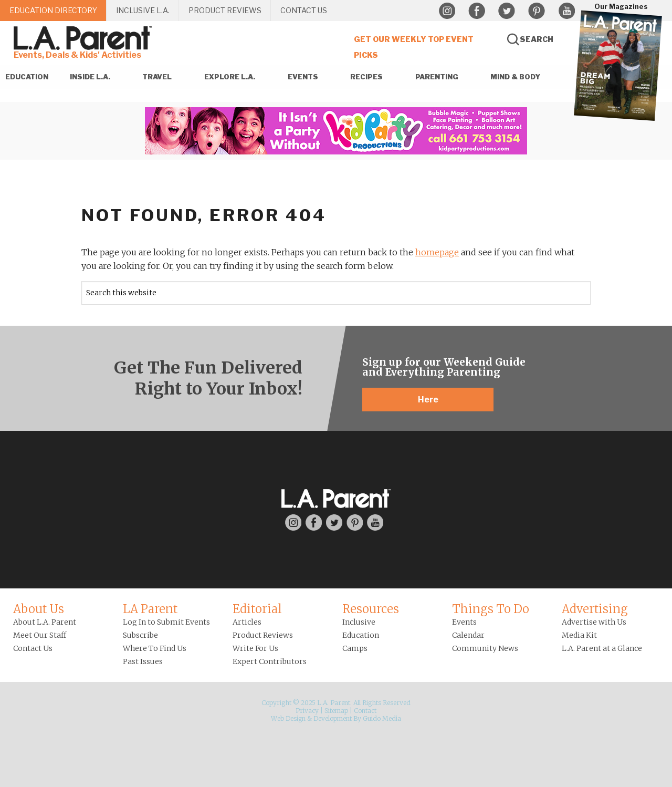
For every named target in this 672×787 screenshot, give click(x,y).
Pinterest (537, 11)
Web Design (288, 718)
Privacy (307, 711)
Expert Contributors (270, 661)
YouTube (566, 11)
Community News (485, 648)
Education (361, 635)
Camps (355, 648)
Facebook (477, 11)
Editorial (257, 609)
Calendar (468, 635)
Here (428, 400)
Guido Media (382, 718)
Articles (247, 622)
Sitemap (336, 711)
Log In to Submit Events (166, 622)
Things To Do (491, 609)
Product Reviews (263, 635)
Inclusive (359, 622)
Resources (371, 609)
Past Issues (143, 661)
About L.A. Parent (45, 622)
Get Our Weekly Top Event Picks (414, 47)
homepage (437, 252)
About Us (39, 609)
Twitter (507, 11)
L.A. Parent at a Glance (602, 648)
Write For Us (255, 648)
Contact (365, 711)
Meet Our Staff (40, 635)
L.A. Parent (85, 38)
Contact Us (33, 648)
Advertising (595, 609)
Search (537, 39)
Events (464, 622)
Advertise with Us (594, 622)
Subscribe (140, 635)
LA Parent (150, 609)
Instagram (447, 11)
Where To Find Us (155, 648)
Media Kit (579, 635)
